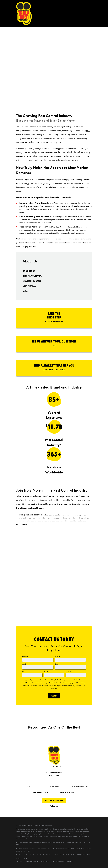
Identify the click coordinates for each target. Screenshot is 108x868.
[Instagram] (57, 811)
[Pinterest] (62, 811)
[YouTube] (51, 811)
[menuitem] (29, 271)
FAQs (54, 346)
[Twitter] (46, 811)
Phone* (57, 664)
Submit (54, 696)
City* (24, 672)
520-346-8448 (54, 767)
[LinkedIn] (68, 811)
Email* (24, 664)
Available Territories (54, 370)
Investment (54, 787)
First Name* (26, 656)
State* (46, 672)
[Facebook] (40, 811)
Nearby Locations (67, 792)
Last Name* (58, 656)
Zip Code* (69, 672)
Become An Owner (54, 322)
